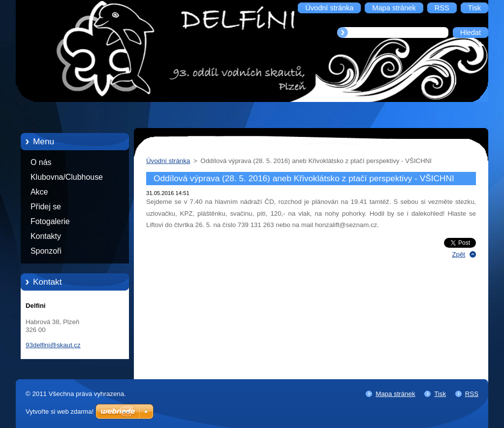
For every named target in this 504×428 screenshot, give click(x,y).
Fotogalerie (50, 221)
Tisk (440, 394)
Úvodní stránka (168, 161)
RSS (472, 394)
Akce (39, 192)
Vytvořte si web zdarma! (60, 412)
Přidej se (46, 207)
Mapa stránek (395, 394)
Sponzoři (46, 251)
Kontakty (46, 236)
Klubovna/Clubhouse (67, 177)
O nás (41, 162)
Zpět (458, 254)
